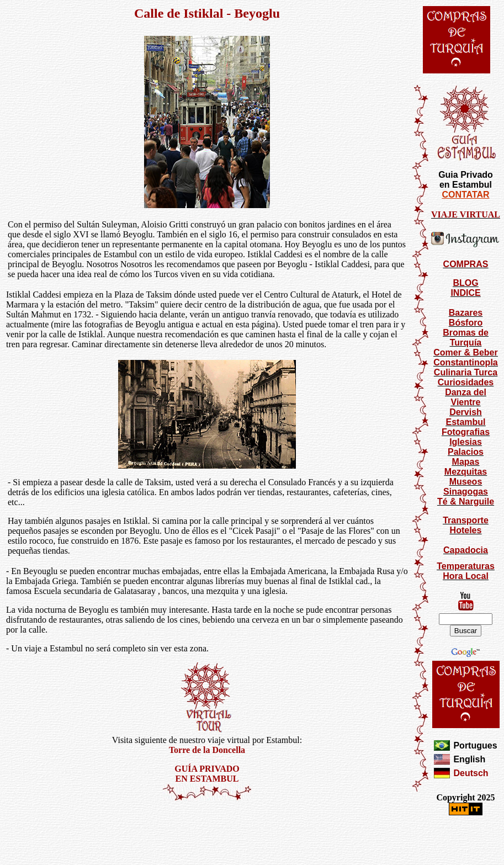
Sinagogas (466, 492)
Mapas (466, 462)
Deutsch (471, 773)
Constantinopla (465, 362)
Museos (466, 482)
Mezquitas (466, 472)
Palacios (466, 452)
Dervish (466, 412)
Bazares (466, 313)
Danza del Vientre (466, 397)
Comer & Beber (465, 352)
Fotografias (466, 432)
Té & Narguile (466, 502)
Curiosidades (466, 382)
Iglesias (466, 442)
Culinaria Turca (466, 372)
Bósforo (466, 323)
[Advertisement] (207, 834)
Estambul (465, 422)
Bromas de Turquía (466, 338)
